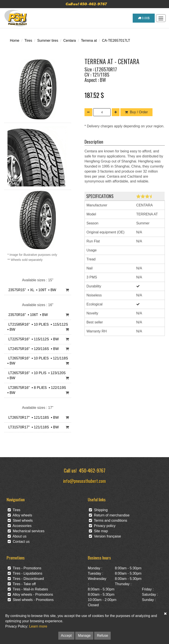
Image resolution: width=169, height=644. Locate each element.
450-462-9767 (92, 470)
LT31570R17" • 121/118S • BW (33, 427)
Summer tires (48, 41)
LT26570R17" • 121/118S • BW (33, 418)
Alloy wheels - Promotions (30, 594)
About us (17, 536)
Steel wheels (20, 520)
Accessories (20, 526)
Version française (105, 536)
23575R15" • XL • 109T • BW (31, 290)
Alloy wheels (20, 515)
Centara (70, 41)
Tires (28, 41)
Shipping (98, 510)
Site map (98, 531)
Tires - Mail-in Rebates (28, 589)
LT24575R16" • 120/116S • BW (33, 349)
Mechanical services (26, 531)
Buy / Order (136, 112)
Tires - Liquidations (25, 573)
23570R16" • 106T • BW (27, 315)
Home (15, 41)
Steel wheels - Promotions (31, 600)
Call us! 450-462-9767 (86, 4)
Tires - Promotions (25, 568)
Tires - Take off (22, 584)
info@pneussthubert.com (84, 481)
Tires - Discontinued (26, 579)
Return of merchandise (109, 515)
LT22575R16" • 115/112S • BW (33, 339)
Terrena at (89, 41)
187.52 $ (94, 95)
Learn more (38, 626)
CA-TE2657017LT (116, 41)
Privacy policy (102, 526)
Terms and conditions (108, 520)
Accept (66, 636)
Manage (84, 636)
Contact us (19, 542)
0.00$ (144, 18)
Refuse (102, 636)
